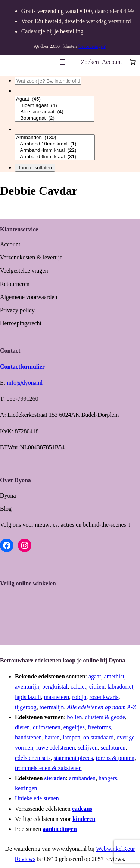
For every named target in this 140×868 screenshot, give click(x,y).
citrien (97, 687)
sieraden (55, 778)
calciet (78, 687)
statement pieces (73, 758)
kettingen (26, 788)
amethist (114, 676)
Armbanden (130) (55, 138)
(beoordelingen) (92, 46)
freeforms (99, 727)
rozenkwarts (104, 697)
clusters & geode (105, 717)
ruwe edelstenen (56, 747)
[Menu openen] (63, 62)
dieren (22, 727)
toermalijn (52, 707)
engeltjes (74, 727)
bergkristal (55, 687)
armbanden (82, 778)
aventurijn (27, 687)
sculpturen (113, 747)
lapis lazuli (28, 697)
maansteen (57, 697)
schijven (88, 747)
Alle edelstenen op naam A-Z (102, 707)
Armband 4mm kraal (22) (55, 150)
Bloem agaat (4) (55, 106)
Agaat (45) (55, 99)
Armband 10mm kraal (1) (55, 144)
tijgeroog (26, 707)
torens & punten (115, 758)
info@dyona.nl (25, 383)
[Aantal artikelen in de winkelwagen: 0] (133, 62)
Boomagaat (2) (55, 118)
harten (52, 737)
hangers (108, 778)
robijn (79, 697)
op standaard (98, 737)
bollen (75, 717)
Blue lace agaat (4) (55, 112)
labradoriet (120, 687)
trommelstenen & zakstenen (48, 768)
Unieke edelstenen (37, 798)
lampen (71, 737)
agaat (95, 676)
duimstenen (47, 727)
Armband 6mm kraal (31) (55, 157)
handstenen (28, 737)
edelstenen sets (33, 758)
